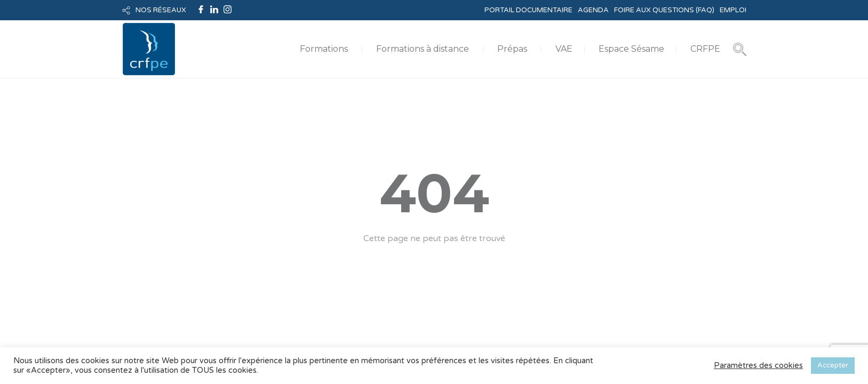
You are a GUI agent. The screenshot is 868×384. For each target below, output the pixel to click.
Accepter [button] (833, 365)
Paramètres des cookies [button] (758, 366)
